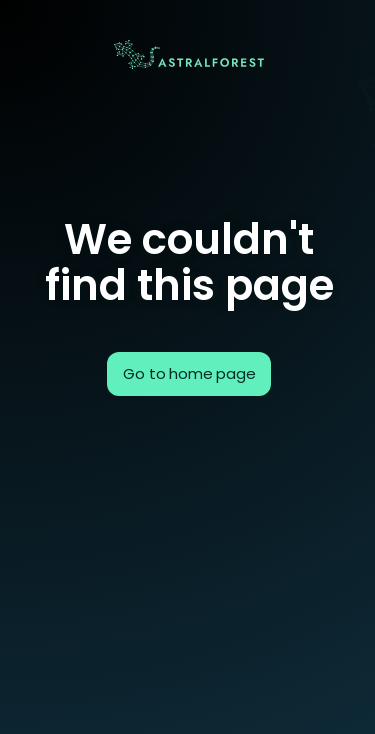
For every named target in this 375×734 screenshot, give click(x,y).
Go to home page (189, 373)
